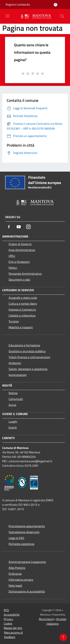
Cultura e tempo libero (23, 304)
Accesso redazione (56, 621)
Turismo (14, 321)
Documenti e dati (19, 280)
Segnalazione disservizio (24, 532)
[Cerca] (62, 16)
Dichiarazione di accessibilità (27, 591)
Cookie (8, 623)
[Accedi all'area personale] (56, 5)
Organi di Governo (20, 244)
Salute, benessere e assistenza (28, 369)
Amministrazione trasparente (27, 562)
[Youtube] (19, 227)
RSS (6, 610)
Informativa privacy (21, 580)
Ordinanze (15, 574)
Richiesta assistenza (21, 544)
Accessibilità (12, 615)
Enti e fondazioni (19, 262)
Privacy (8, 619)
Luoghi (13, 421)
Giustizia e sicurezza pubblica (27, 351)
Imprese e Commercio (22, 310)
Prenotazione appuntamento (27, 526)
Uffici (12, 256)
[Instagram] (28, 227)
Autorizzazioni (18, 375)
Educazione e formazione (24, 345)
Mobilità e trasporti (21, 327)
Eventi (13, 427)
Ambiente (15, 363)
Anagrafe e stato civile (23, 298)
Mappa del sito (13, 628)
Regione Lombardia (18, 4)
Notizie (13, 393)
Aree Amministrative (22, 250)
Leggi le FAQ (16, 538)
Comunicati (16, 399)
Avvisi (12, 405)
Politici (13, 268)
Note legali (15, 586)
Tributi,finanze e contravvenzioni (29, 357)
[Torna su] (63, 637)
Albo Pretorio (17, 568)
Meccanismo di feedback (13, 635)
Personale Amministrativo (25, 274)
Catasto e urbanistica (22, 315)
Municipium (46, 619)
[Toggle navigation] (7, 16)
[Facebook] (9, 227)
